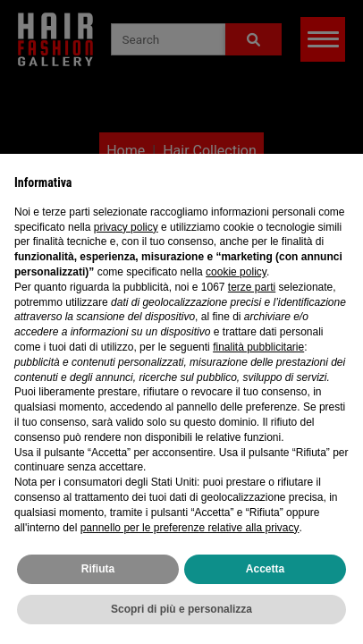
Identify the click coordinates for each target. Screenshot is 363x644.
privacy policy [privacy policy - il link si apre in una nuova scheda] (126, 227)
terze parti (252, 287)
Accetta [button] (265, 569)
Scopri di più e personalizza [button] (181, 609)
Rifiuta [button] (98, 569)
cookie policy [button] (236, 272)
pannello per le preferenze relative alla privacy (190, 528)
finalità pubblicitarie (258, 347)
